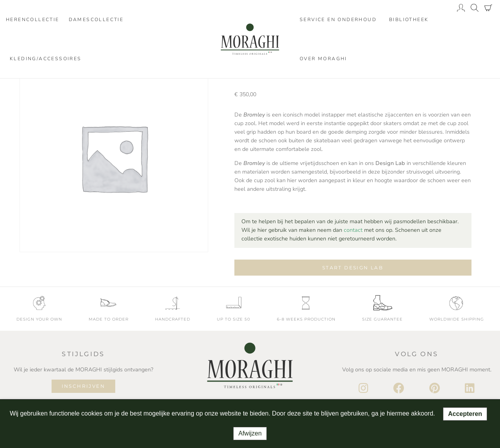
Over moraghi (323, 59)
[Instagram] (363, 389)
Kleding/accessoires (46, 59)
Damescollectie (96, 20)
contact (353, 230)
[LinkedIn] (470, 389)
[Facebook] (399, 389)
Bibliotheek (409, 20)
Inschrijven (83, 386)
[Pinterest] (435, 389)
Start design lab (353, 268)
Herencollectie (33, 20)
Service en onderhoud (338, 20)
